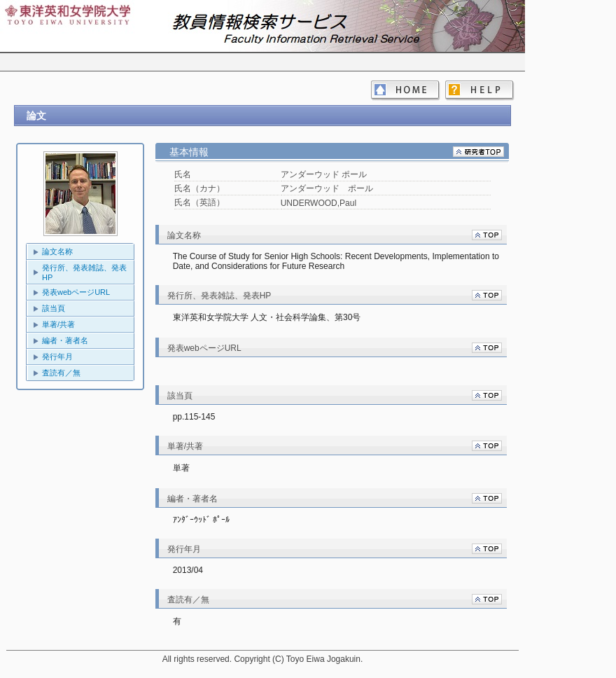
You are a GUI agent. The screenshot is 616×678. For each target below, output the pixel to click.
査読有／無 (61, 373)
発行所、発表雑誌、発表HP (84, 272)
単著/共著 (58, 324)
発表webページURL (76, 292)
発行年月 (57, 357)
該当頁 (54, 308)
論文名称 (57, 251)
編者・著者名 (65, 340)
